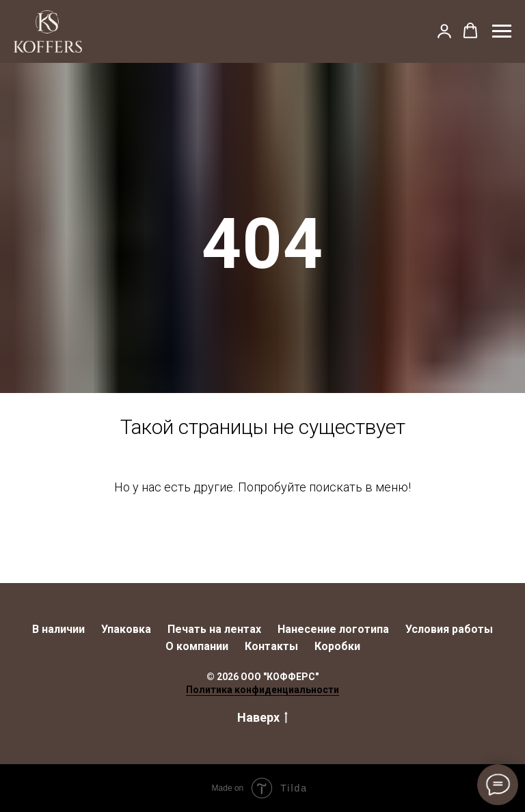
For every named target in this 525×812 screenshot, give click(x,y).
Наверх (262, 718)
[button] (444, 31)
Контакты (271, 646)
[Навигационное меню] (502, 31)
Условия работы (449, 629)
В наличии (58, 629)
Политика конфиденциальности (262, 690)
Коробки (337, 646)
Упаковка (126, 629)
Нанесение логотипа (333, 629)
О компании (197, 646)
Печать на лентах (214, 629)
